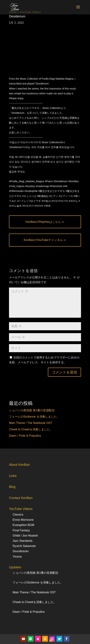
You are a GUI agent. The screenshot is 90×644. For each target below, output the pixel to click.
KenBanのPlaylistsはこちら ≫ (45, 222)
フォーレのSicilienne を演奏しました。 (34, 417)
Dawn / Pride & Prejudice (25, 436)
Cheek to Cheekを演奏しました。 (31, 429)
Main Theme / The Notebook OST (31, 423)
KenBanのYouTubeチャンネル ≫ (45, 240)
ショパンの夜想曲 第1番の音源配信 (32, 410)
